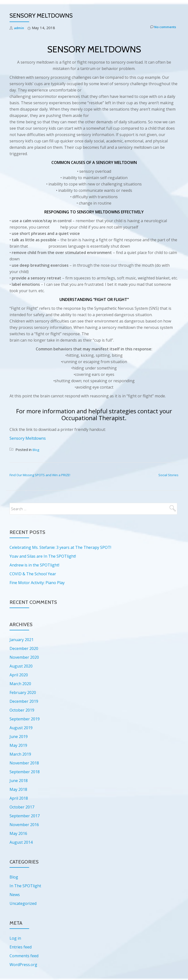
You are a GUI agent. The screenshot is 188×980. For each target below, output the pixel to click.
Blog (36, 450)
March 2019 (20, 754)
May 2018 (18, 789)
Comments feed (24, 956)
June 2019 (19, 737)
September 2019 (25, 719)
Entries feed (21, 947)
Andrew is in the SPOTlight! (34, 565)
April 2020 (19, 675)
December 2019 (24, 701)
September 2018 (25, 772)
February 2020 (23, 692)
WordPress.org (23, 965)
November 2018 (24, 763)
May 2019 (18, 745)
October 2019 (22, 710)
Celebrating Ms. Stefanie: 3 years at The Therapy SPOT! (60, 547)
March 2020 (20, 684)
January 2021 (22, 640)
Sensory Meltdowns (28, 438)
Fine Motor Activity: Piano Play (37, 583)
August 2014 (21, 842)
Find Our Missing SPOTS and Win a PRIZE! (40, 475)
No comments (161, 28)
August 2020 (21, 666)
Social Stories (168, 475)
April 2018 (19, 798)
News (15, 895)
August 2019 (21, 728)
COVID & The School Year (33, 574)
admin (19, 28)
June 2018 (19, 781)
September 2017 (25, 816)
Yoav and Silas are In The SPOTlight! (43, 556)
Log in (15, 938)
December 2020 (24, 648)
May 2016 (18, 833)
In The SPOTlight (25, 886)
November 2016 (24, 825)
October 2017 (22, 807)
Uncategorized (23, 903)
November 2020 (24, 657)
